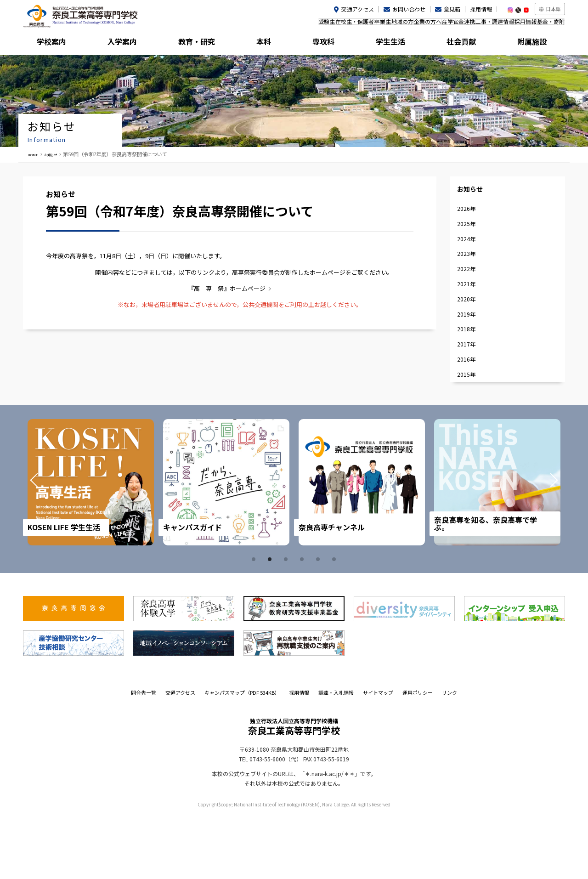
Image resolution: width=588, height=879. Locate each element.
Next (541, 545)
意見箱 (452, 9)
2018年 (471, 377)
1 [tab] (255, 622)
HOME (35, 154)
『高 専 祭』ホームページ (227, 288)
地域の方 (352, 25)
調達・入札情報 (336, 755)
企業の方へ (386, 25)
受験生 (249, 25)
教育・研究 (192, 44)
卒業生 (323, 25)
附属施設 (531, 44)
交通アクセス (358, 9)
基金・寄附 (546, 25)
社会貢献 (464, 44)
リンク (449, 755)
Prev (47, 545)
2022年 (471, 299)
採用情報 (481, 9)
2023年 (471, 280)
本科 (260, 44)
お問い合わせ (409, 9)
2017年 (471, 396)
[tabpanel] (93, 545)
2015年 (471, 435)
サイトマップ (378, 755)
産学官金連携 (426, 25)
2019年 (471, 357)
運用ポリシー (418, 755)
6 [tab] (335, 622)
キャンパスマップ (242, 755)
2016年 (471, 416)
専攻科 (328, 44)
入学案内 (124, 44)
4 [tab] (303, 622)
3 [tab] (287, 622)
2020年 (471, 338)
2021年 (471, 319)
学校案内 (57, 44)
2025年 (471, 241)
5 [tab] (319, 622)
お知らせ (58, 154)
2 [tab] (271, 622)
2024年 (471, 260)
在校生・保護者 (286, 25)
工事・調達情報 (472, 25)
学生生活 (396, 44)
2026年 (471, 222)
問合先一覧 (144, 755)
